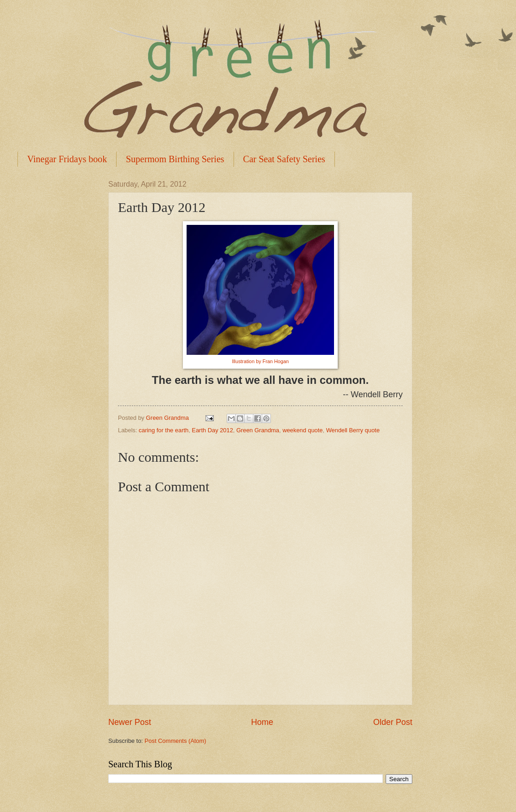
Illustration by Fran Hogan (260, 361)
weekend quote (302, 430)
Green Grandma (258, 430)
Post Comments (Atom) (176, 741)
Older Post (393, 722)
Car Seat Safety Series (284, 159)
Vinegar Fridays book (67, 159)
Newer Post (130, 722)
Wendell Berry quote (353, 430)
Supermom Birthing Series (175, 159)
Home (262, 722)
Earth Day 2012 (212, 430)
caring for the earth (164, 430)
